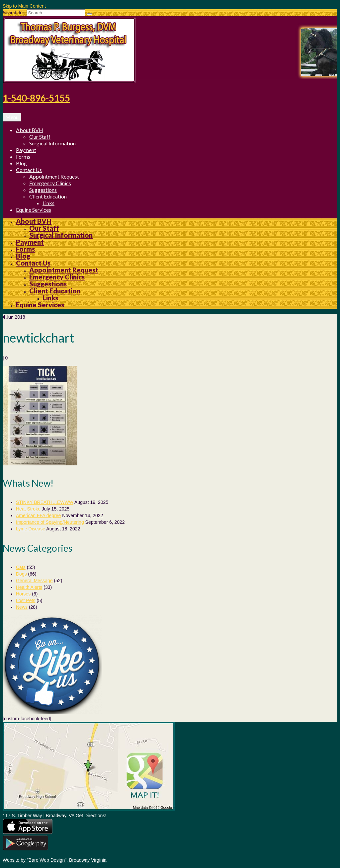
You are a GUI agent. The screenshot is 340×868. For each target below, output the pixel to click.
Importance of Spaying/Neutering (50, 522)
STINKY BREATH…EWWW (45, 502)
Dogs (21, 574)
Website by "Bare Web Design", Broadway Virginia (55, 860)
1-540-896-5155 (36, 98)
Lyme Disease (31, 529)
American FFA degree (38, 515)
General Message (34, 581)
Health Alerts (29, 587)
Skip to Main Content (24, 6)
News (22, 607)
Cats (21, 567)
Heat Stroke (28, 509)
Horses (23, 594)
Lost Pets (26, 600)
